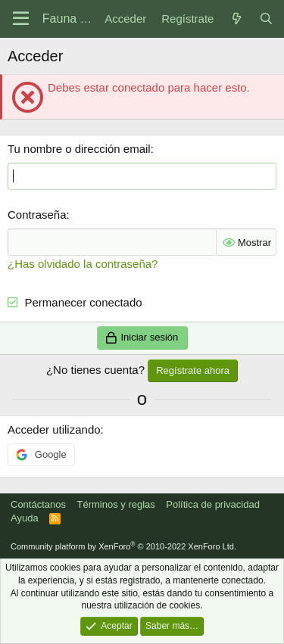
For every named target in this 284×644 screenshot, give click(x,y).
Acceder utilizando (54, 429)
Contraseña (37, 215)
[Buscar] (266, 19)
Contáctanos (38, 504)
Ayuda (25, 518)
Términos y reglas (116, 504)
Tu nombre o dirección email (79, 149)
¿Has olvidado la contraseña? (83, 264)
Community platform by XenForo (123, 546)
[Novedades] (236, 19)
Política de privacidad (213, 504)
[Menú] (21, 19)
